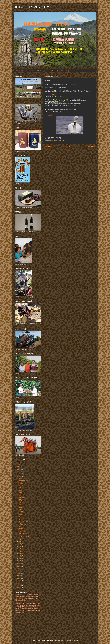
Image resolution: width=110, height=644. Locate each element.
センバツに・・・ (23, 522)
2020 (19, 564)
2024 (19, 464)
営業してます (22, 500)
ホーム (70, 147)
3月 (20, 556)
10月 (20, 539)
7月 (20, 546)
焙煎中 (20, 507)
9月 (20, 541)
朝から (20, 510)
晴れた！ (21, 519)
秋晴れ (20, 488)
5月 (20, 551)
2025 (19, 462)
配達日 (20, 505)
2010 (19, 588)
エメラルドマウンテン (25, 536)
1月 (20, 561)
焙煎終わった (22, 529)
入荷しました (22, 524)
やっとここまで (23, 526)
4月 (20, 553)
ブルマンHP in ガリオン (40, 71)
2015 (19, 576)
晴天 (20, 517)
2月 (20, 558)
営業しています (23, 534)
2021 (19, 472)
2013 (19, 581)
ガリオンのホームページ (22, 71)
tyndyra (60, 641)
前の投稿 (91, 147)
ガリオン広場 (65, 71)
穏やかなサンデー (23, 481)
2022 (19, 469)
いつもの (21, 483)
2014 (19, 578)
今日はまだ (22, 485)
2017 (19, 571)
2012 (19, 583)
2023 (19, 467)
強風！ (20, 490)
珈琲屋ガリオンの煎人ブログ (32, 7)
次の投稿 (48, 147)
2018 (19, 569)
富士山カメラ (54, 71)
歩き (20, 495)
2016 (19, 573)
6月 (20, 549)
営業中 (20, 493)
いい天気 (21, 512)
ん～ (20, 502)
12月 (20, 474)
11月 (20, 476)
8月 (20, 544)
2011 (19, 585)
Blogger (76, 641)
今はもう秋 (22, 531)
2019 (19, 566)
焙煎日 (20, 478)
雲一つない (22, 498)
